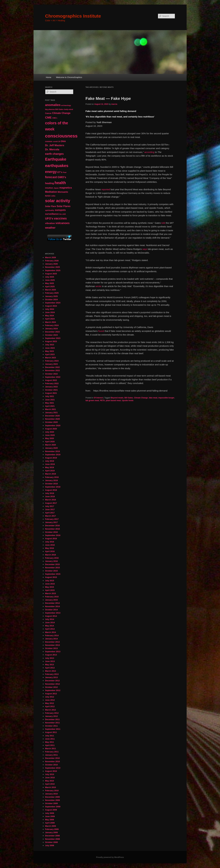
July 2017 (50, 506)
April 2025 (50, 287)
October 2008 (51, 842)
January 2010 (51, 794)
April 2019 (50, 471)
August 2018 (51, 490)
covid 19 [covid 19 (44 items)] (57, 141)
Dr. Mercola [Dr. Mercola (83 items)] (52, 149)
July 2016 (50, 542)
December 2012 (52, 681)
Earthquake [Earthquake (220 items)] (56, 159)
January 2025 (51, 296)
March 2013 (51, 671)
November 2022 (53, 370)
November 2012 (53, 684)
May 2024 (50, 316)
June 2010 (50, 778)
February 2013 (52, 674)
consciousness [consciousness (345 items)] (61, 136)
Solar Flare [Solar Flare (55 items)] (51, 206)
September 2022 (53, 377)
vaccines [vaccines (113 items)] (60, 218)
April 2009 (50, 823)
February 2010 (52, 791)
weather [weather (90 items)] (50, 228)
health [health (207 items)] (60, 183)
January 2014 (51, 639)
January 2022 (51, 387)
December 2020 (52, 416)
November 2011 (53, 723)
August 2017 (51, 503)
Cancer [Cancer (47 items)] (48, 113)
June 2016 (50, 545)
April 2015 (50, 590)
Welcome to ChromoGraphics (69, 77)
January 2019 (51, 480)
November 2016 (53, 529)
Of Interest (98, 398)
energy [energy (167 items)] (51, 172)
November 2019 (53, 451)
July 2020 (50, 432)
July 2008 (50, 845)
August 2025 (51, 274)
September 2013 (53, 652)
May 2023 (50, 351)
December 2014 (52, 603)
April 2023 (50, 354)
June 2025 (50, 280)
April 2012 (50, 706)
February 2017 (52, 519)
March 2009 (51, 826)
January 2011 (51, 755)
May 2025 (50, 283)
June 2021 (50, 400)
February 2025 (52, 293)
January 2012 (51, 716)
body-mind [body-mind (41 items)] (69, 109)
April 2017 (50, 513)
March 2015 (51, 593)
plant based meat (113, 401)
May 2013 (50, 665)
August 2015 (51, 577)
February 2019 (52, 477)
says (145, 249)
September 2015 (53, 574)
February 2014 (52, 635)
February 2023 (52, 361)
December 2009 (52, 797)
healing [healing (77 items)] (50, 183)
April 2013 (50, 668)
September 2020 (53, 426)
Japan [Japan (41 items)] (56, 188)
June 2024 (50, 312)
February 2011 (52, 752)
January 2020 (51, 448)
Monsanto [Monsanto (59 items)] (63, 192)
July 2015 (50, 581)
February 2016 (52, 558)
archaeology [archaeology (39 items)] (66, 105)
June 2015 (50, 584)
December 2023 (52, 332)
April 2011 (50, 745)
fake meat (153, 398)
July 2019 (50, 461)
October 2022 (51, 374)
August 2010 (51, 771)
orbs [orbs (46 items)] (53, 196)
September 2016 (53, 535)
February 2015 (52, 597)
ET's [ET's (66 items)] (60, 172)
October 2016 (51, 532)
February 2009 (52, 829)
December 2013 (52, 642)
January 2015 (51, 600)
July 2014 (50, 619)
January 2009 (51, 832)
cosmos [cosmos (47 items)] (49, 141)
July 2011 (50, 736)
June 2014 (50, 622)
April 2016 (50, 551)
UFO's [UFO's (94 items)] (49, 218)
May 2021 (50, 403)
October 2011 (51, 726)
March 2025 (51, 290)
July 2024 (50, 309)
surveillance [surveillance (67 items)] (52, 214)
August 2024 (51, 306)
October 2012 (51, 687)
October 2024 (51, 300)
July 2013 (50, 658)
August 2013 (51, 655)
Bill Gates (129, 398)
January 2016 (51, 561)
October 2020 (51, 422)
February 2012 (52, 713)
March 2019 (51, 474)
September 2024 (53, 303)
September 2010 (53, 768)
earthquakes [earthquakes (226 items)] (57, 166)
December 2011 (52, 719)
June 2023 (50, 348)
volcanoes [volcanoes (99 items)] (63, 223)
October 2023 (51, 335)
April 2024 (50, 319)
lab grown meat (92, 401)
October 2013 (51, 648)
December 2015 (52, 564)
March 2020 (51, 445)
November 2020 (53, 419)
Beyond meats (117, 398)
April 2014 (50, 629)
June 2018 (50, 496)
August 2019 (51, 458)
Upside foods (128, 401)
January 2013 (51, 677)
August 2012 (51, 694)
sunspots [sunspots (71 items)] (60, 210)
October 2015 (51, 571)
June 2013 (50, 661)
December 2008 (52, 836)
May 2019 (50, 467)
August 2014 (51, 616)
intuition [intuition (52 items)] (49, 188)
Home (49, 77)
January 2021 (51, 413)
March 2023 (51, 358)
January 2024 (51, 329)
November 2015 (53, 568)
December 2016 (52, 526)
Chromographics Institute (73, 16)
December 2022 (52, 367)
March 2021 (51, 409)
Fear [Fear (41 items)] (65, 172)
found (101, 331)
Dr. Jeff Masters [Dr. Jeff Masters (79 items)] (55, 145)
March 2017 (51, 516)
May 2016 (50, 548)
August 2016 (51, 539)
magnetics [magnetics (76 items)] (66, 188)
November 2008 (53, 839)
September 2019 (53, 455)
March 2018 (51, 500)
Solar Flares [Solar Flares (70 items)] (64, 206)
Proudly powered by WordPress (110, 857)
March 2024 (51, 322)
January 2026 (51, 264)
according (149, 152)
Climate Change (141, 398)
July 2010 (50, 774)
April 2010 (50, 784)
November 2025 (53, 267)
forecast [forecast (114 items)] (51, 177)
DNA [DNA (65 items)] (63, 141)
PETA (102, 401)
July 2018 (50, 493)
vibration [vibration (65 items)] (50, 223)
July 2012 (50, 697)
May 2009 (50, 820)
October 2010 (51, 765)
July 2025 (50, 277)
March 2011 (51, 748)
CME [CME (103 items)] (48, 118)
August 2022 (51, 380)
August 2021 (51, 393)
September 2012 (53, 690)
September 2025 (53, 270)
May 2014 (50, 626)
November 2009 (53, 800)
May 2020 (50, 438)
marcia (114, 104)
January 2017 (51, 522)
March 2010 (51, 787)
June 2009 (50, 816)
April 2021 (50, 406)
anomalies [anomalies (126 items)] (53, 105)
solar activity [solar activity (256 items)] (58, 201)
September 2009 (53, 807)
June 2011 (50, 739)
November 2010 (53, 761)
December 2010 (52, 758)
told (163, 223)
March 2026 (51, 257)
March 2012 (51, 710)
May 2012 (50, 703)
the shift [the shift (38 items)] (63, 214)
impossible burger (166, 398)
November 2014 (53, 606)
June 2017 (50, 509)
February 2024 (52, 325)
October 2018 (51, 484)
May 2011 (50, 742)
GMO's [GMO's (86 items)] (62, 177)
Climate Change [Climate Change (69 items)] (61, 113)
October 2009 (51, 803)
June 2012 (50, 700)
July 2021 (50, 396)
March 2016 (51, 555)
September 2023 (53, 338)
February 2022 (52, 383)
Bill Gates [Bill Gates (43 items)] (59, 109)
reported (106, 189)
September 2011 (53, 729)
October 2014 (51, 610)
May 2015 (50, 587)
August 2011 (51, 732)
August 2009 (51, 810)
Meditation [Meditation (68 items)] (51, 192)
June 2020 (50, 435)
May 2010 (50, 781)
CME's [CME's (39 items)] (55, 118)
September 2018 (53, 487)
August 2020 (51, 429)
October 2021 (51, 390)
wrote (99, 286)
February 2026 (52, 261)
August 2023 (51, 341)
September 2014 (53, 613)
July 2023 (50, 345)
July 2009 (50, 813)
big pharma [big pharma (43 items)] (50, 109)
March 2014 (51, 632)
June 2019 (50, 464)
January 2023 (51, 364)
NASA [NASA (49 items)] (48, 196)
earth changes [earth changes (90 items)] (55, 154)
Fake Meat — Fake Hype (108, 98)
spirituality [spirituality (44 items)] (50, 210)
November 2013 (53, 645)
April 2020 (50, 442)
